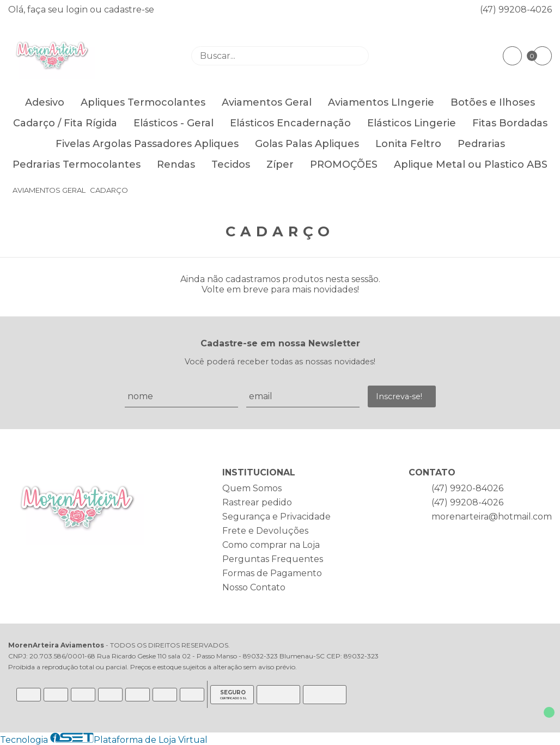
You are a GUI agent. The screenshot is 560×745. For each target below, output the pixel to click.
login (78, 10)
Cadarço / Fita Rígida (65, 123)
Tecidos (231, 164)
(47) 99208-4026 (516, 10)
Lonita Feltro (408, 144)
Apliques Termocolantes (143, 102)
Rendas (176, 164)
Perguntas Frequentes (273, 559)
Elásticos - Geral (174, 123)
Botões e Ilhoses (493, 102)
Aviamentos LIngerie (381, 102)
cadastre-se (129, 10)
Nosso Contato (254, 587)
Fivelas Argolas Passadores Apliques (147, 144)
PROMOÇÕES (344, 164)
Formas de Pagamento (272, 573)
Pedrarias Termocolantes (77, 164)
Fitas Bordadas (510, 123)
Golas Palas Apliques (307, 144)
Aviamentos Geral (267, 102)
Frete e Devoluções (265, 531)
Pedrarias (481, 144)
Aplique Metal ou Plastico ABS (471, 164)
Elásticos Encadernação (290, 123)
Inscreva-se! (399, 396)
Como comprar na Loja (271, 545)
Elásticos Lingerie (412, 123)
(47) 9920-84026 (467, 488)
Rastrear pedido (257, 502)
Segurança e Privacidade (276, 517)
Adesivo (45, 102)
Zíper (280, 164)
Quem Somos (252, 488)
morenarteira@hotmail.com (492, 517)
